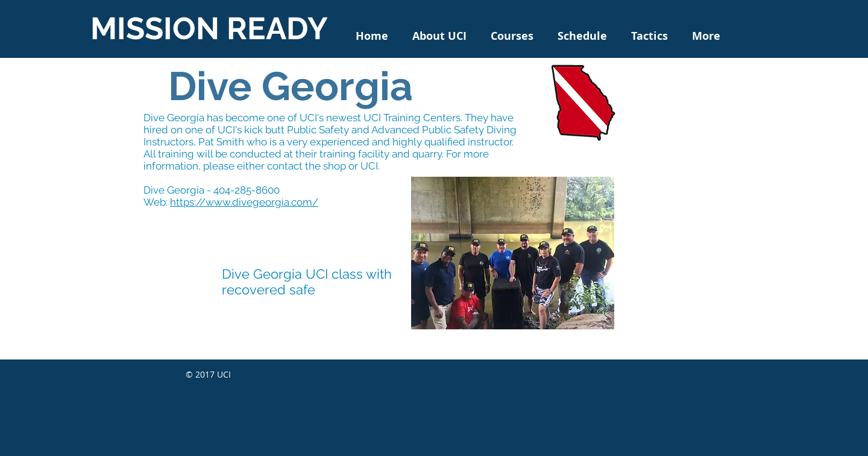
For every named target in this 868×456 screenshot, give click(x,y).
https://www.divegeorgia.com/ (244, 202)
